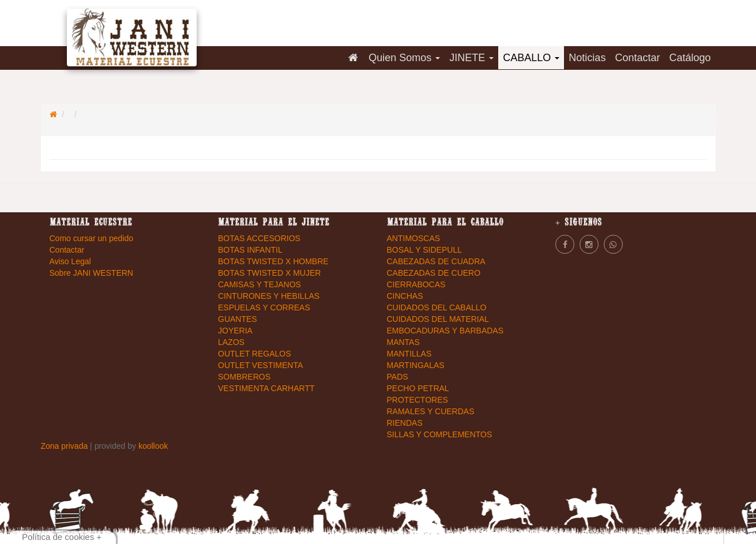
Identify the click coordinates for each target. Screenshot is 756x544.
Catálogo (690, 58)
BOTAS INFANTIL (250, 250)
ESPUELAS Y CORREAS (264, 307)
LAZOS (231, 342)
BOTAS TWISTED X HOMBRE (273, 261)
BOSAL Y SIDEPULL (424, 250)
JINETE (471, 58)
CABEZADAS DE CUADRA (436, 261)
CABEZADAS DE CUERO (434, 273)
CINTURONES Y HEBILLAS (269, 296)
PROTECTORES (418, 400)
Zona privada (66, 446)
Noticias (587, 58)
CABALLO (531, 58)
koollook (153, 446)
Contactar (637, 58)
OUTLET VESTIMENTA (260, 365)
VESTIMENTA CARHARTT (266, 388)
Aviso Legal (70, 261)
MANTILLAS (409, 354)
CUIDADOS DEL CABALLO (437, 307)
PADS (398, 377)
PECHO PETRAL (418, 388)
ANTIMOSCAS (414, 238)
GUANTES (238, 319)
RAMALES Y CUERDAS (431, 411)
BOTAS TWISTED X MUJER (269, 273)
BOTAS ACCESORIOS (259, 238)
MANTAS (403, 342)
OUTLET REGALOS (255, 354)
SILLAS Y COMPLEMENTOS (440, 434)
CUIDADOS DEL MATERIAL (438, 319)
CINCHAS (405, 296)
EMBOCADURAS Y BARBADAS (445, 331)
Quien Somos (404, 58)
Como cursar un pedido (92, 238)
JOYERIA (235, 331)
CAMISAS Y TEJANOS (259, 284)
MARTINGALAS (416, 365)
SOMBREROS (244, 377)
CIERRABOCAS (416, 284)
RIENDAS (405, 423)
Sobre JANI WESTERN (91, 273)
